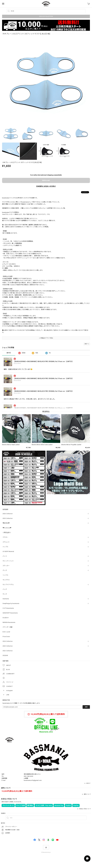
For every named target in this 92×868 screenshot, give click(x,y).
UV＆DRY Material (8, 551)
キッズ (5, 594)
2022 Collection (8, 651)
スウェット (6, 542)
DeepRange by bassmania (11, 603)
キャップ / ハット (8, 561)
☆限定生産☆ (7, 533)
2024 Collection (8, 641)
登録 (86, 707)
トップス (5, 547)
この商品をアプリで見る (46, 338)
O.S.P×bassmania (8, 608)
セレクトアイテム (8, 585)
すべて (9, 353)
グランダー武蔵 (7, 627)
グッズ (5, 570)
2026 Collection (8, 514)
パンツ (5, 556)
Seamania (6, 599)
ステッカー (6, 566)
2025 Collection (8, 518)
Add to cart (46, 180)
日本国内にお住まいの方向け (46, 186)
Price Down (6, 637)
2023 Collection (8, 646)
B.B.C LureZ (6, 632)
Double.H (6, 618)
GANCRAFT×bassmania (10, 613)
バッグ (5, 589)
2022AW (5, 655)
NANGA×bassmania (9, 622)
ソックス (5, 575)
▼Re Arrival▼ (7, 528)
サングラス (6, 580)
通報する (87, 344)
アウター (5, 537)
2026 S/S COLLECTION (46, 16)
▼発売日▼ (6, 523)
